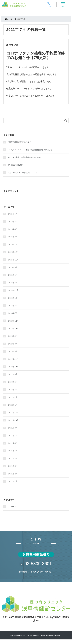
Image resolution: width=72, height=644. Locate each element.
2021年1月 (13, 481)
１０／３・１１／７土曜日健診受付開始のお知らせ (30, 150)
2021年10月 (13, 420)
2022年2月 (13, 397)
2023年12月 (13, 321)
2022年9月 (13, 374)
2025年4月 (13, 283)
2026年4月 (13, 222)
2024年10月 (13, 298)
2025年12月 (13, 252)
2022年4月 (13, 382)
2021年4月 (13, 458)
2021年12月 (13, 413)
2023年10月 (13, 328)
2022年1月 (13, 405)
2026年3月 (13, 229)
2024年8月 (13, 306)
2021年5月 (13, 451)
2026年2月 (13, 237)
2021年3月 (13, 466)
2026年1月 (13, 244)
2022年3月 (13, 390)
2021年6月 (13, 443)
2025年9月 (13, 267)
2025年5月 (13, 275)
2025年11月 (13, 260)
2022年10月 (13, 367)
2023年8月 (13, 344)
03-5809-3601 (38, 564)
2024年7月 (13, 313)
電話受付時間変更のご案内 (20, 142)
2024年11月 (13, 290)
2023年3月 (13, 351)
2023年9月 (13, 336)
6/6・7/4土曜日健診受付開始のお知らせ (25, 157)
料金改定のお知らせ (17, 165)
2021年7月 (13, 436)
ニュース (12, 507)
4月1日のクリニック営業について (23, 173)
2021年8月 (13, 428)
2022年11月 (13, 359)
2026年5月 (13, 214)
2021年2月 (13, 474)
